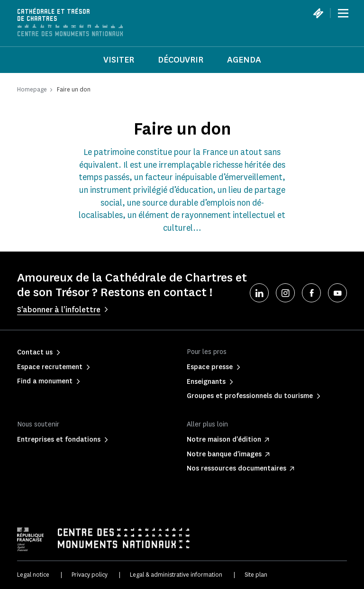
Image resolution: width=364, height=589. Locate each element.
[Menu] (343, 13)
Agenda (244, 60)
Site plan (256, 575)
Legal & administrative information (176, 575)
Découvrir (181, 60)
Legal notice (33, 575)
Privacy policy (90, 575)
